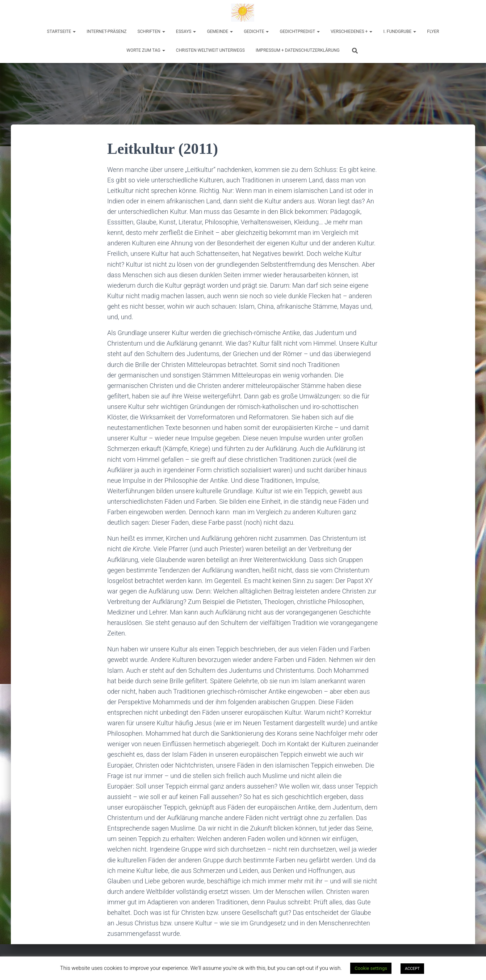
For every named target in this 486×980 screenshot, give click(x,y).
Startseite (62, 31)
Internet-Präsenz (106, 31)
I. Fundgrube (400, 31)
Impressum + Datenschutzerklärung (298, 50)
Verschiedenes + (351, 31)
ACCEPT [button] (412, 969)
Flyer (433, 31)
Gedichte (256, 31)
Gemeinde (220, 31)
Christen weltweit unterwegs (210, 50)
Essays (186, 31)
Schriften (151, 31)
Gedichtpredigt (300, 31)
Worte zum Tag (146, 50)
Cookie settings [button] (371, 968)
